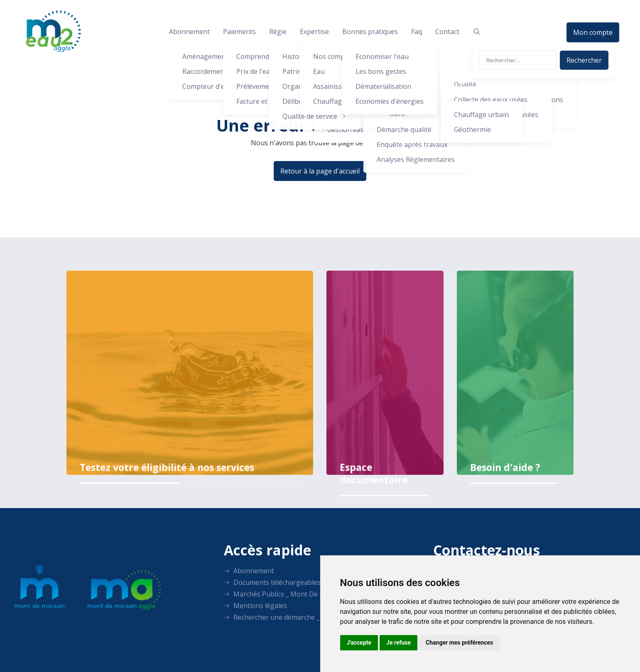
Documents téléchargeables (272, 582)
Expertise (314, 32)
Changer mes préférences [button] (459, 643)
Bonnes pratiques (370, 32)
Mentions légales (255, 606)
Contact (447, 32)
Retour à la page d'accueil (320, 171)
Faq (417, 32)
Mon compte (593, 32)
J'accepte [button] (359, 643)
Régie (278, 32)
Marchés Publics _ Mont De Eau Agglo (287, 594)
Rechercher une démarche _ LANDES (285, 617)
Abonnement (189, 32)
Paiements (239, 32)
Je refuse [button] (398, 643)
